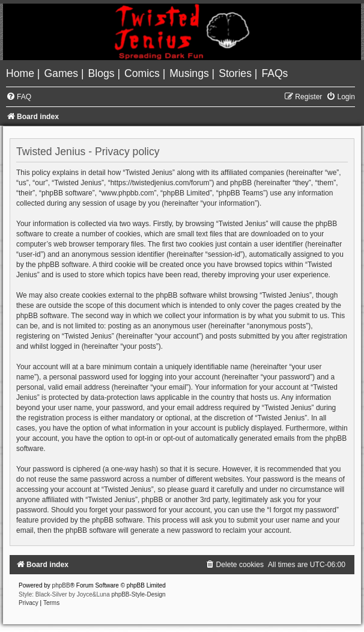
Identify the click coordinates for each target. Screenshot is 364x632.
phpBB (61, 585)
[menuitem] (22, 73)
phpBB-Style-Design (139, 594)
